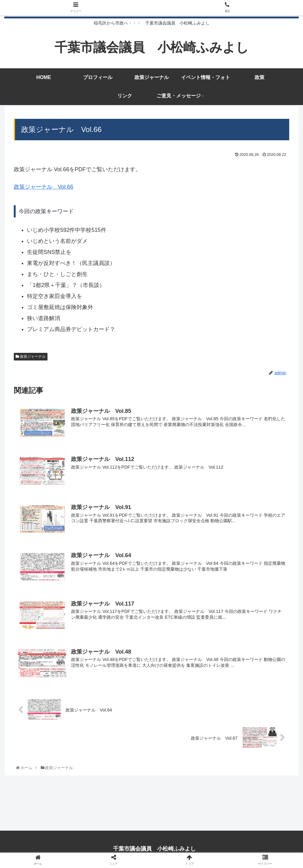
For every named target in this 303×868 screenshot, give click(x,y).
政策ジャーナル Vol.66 (44, 189)
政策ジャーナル (31, 358)
